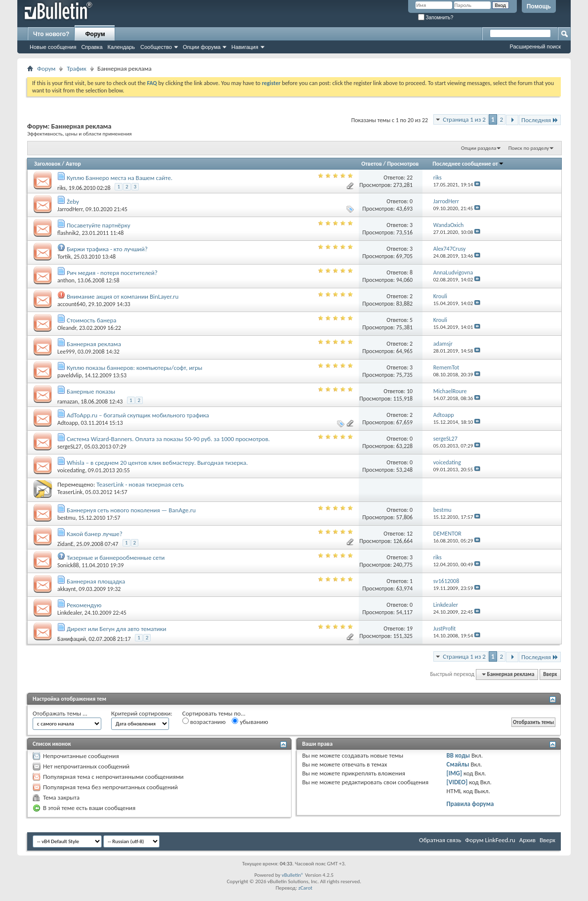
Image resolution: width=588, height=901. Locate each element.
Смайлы (458, 764)
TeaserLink (70, 492)
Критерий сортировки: (142, 713)
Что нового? (51, 34)
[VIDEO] (457, 782)
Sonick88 (68, 565)
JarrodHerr (70, 209)
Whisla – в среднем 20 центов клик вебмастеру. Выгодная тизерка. (157, 463)
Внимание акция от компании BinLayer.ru (123, 296)
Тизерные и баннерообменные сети (116, 558)
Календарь (122, 47)
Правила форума (470, 804)
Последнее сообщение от (468, 164)
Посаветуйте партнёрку (99, 225)
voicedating (71, 470)
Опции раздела (479, 148)
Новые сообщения (53, 47)
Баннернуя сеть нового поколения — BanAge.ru (131, 510)
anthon (66, 280)
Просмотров (403, 164)
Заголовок (47, 164)
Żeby (73, 202)
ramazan (68, 402)
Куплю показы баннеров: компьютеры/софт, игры (135, 368)
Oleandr (67, 328)
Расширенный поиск (535, 46)
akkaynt (67, 589)
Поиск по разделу (529, 148)
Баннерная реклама (94, 344)
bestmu (66, 518)
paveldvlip (69, 375)
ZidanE (65, 544)
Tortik (64, 257)
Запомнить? (436, 18)
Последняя (540, 120)
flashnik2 (68, 233)
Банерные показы (91, 391)
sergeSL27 (69, 447)
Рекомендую (84, 605)
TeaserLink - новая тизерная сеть (140, 484)
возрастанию (204, 721)
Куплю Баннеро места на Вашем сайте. (120, 178)
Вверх (550, 674)
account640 (71, 304)
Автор (73, 164)
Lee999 (66, 352)
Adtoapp (68, 423)
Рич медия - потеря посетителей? (112, 273)
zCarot (306, 888)
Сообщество (156, 47)
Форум (95, 34)
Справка (92, 47)
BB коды (459, 755)
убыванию (250, 721)
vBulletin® (293, 875)
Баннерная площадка (96, 581)
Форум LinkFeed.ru (490, 840)
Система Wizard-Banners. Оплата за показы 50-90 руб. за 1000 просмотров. (168, 439)
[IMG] (455, 773)
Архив (527, 840)
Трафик (77, 68)
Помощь (539, 6)
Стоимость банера (92, 320)
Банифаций (72, 639)
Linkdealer (69, 613)
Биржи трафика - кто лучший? (107, 249)
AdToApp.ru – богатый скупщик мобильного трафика (138, 415)
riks (62, 188)
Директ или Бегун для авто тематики (117, 629)
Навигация (245, 47)
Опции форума (202, 47)
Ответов (372, 164)
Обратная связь (440, 840)
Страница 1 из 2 (464, 119)
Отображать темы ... (60, 713)
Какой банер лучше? (95, 534)
